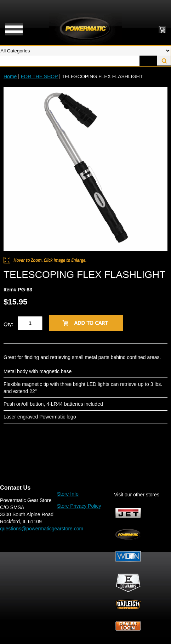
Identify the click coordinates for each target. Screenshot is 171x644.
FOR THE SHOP (39, 76)
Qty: (8, 324)
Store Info (68, 494)
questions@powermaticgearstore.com (42, 529)
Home (10, 76)
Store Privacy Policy (79, 506)
